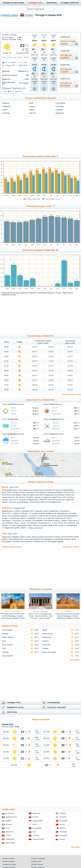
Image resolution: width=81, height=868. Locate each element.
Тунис (8, 836)
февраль (7, 107)
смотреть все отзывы (71, 547)
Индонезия (37, 821)
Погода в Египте (8, 858)
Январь (55, 423)
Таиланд (63, 832)
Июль (13, 408)
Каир (68, 611)
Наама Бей (47, 637)
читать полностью (35, 528)
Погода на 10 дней (40, 719)
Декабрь (56, 429)
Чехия (62, 839)
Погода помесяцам (66, 84)
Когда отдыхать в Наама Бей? (40, 400)
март (5, 110)
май (31, 103)
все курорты (75, 660)
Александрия (7, 630)
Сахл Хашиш (7, 645)
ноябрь (60, 110)
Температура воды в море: (12, 57)
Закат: (21, 62)
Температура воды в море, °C (40, 206)
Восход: (8, 62)
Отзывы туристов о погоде (41, 482)
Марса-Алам (48, 634)
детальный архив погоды (71, 394)
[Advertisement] (41, 28)
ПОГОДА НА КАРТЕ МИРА (13, 3)
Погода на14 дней (66, 71)
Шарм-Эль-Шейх (49, 652)
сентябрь (61, 103)
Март (13, 438)
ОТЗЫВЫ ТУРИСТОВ (70, 3)
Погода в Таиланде (38, 858)
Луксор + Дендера (40, 611)
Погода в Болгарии (9, 864)
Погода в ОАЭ (36, 861)
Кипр (35, 824)
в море (68, 43)
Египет (29, 15)
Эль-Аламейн (7, 656)
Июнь (13, 414)
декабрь (60, 113)
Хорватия (10, 839)
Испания (63, 821)
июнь (32, 107)
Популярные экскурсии (40, 589)
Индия (8, 821)
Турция (36, 836)
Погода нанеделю (66, 57)
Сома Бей (46, 645)
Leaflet (7, 476)
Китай (62, 824)
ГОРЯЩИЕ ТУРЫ (35, 3)
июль (32, 110)
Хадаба (45, 648)
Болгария (10, 813)
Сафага (46, 641)
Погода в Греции (37, 864)
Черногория (38, 839)
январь (6, 103)
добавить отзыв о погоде (12, 547)
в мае (4, 91)
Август (14, 411)
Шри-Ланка (10, 843)
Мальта (63, 828)
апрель (6, 113)
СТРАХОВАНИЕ (54, 703)
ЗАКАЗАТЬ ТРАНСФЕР (57, 707)
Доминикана (11, 817)
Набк (4, 641)
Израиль (63, 817)
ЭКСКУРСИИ (52, 3)
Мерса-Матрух (8, 637)
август (33, 113)
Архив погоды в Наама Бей (40, 336)
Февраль (56, 426)
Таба (4, 648)
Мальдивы (37, 828)
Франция (63, 836)
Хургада (5, 652)
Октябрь (15, 444)
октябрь (60, 107)
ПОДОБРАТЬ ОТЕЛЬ (15, 707)
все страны (75, 847)
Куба (8, 828)
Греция (63, 813)
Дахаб (45, 630)
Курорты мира (9, 15)
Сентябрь (57, 414)
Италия (9, 824)
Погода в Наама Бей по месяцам (40, 98)
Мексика (9, 832)
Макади (5, 634)
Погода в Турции (8, 861)
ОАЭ (34, 832)
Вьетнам (36, 813)
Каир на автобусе (13, 611)
